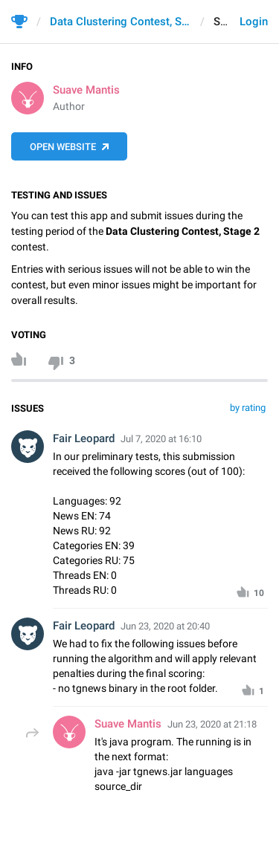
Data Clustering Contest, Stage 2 (121, 22)
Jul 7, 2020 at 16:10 (161, 439)
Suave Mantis (86, 90)
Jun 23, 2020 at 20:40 (165, 626)
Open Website (63, 147)
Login (254, 22)
